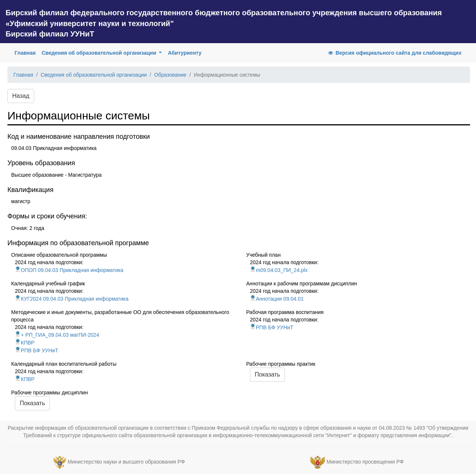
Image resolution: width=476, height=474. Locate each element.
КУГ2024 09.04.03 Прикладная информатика (72, 299)
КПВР (25, 343)
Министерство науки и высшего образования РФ (126, 462)
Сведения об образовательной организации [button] (100, 53)
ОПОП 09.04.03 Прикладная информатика (69, 270)
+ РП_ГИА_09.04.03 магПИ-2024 (57, 335)
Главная (27, 52)
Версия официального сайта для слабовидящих (394, 53)
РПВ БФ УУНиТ (36, 350)
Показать (267, 374)
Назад (21, 96)
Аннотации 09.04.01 (277, 299)
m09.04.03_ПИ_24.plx (279, 270)
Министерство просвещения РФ (365, 462)
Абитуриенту (184, 53)
